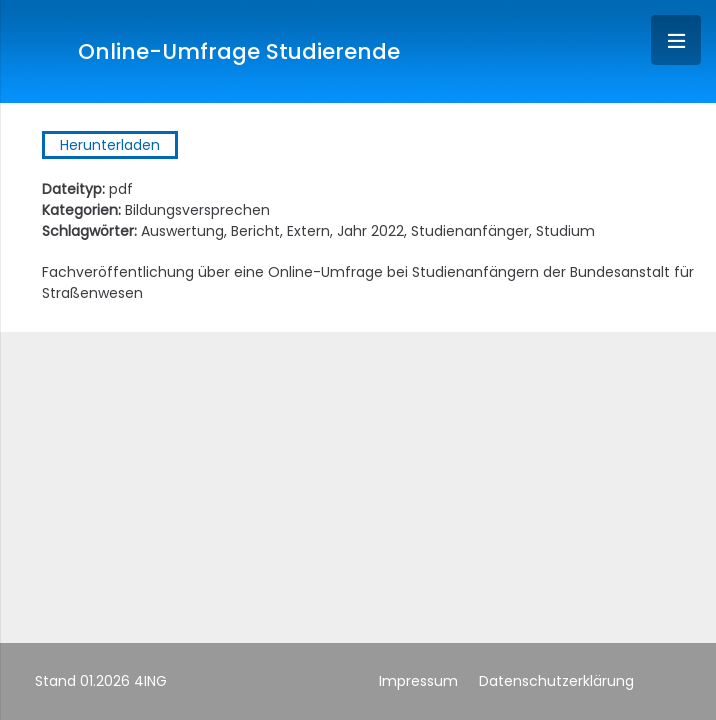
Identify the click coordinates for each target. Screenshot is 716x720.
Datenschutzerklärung (556, 681)
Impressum (418, 681)
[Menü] (676, 40)
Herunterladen (110, 145)
